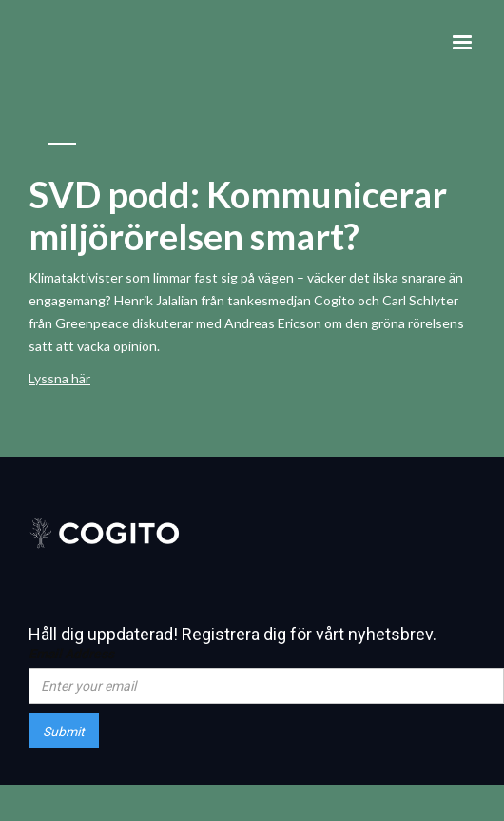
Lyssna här (59, 378)
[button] (462, 43)
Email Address (71, 654)
